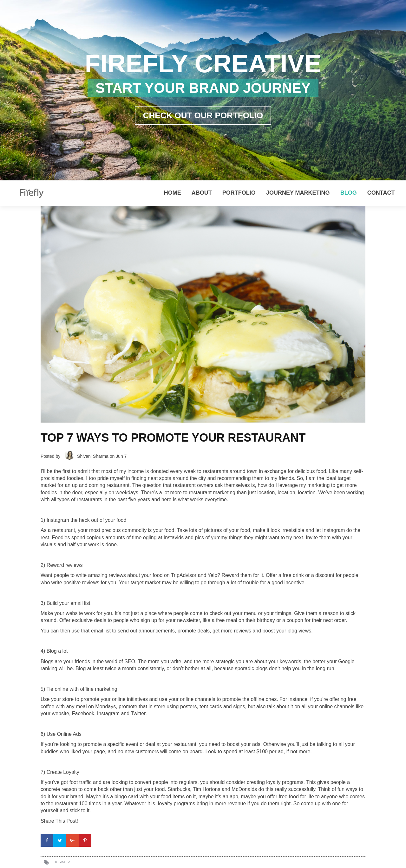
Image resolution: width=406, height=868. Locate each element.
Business (62, 862)
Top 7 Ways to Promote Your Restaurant (173, 438)
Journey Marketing (298, 193)
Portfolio (239, 193)
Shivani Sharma (93, 456)
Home (173, 193)
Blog (349, 193)
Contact (381, 193)
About (202, 193)
